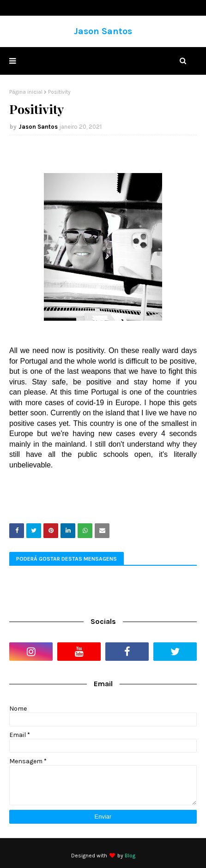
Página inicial (26, 92)
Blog (130, 856)
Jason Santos (103, 31)
